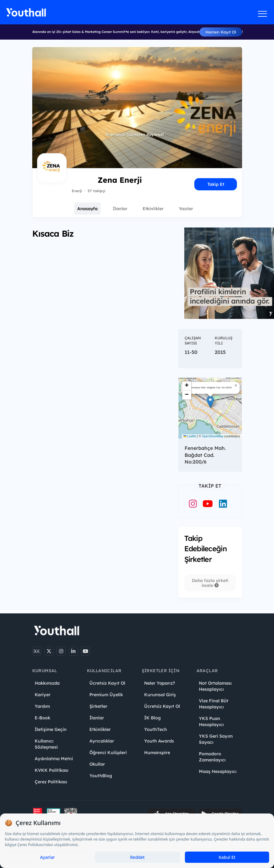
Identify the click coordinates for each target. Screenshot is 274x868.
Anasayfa (87, 209)
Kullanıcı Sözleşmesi (46, 744)
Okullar (97, 764)
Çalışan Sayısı (193, 340)
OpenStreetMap (213, 436)
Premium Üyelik (106, 695)
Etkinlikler (153, 209)
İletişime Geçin (51, 729)
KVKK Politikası (52, 770)
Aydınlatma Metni (54, 759)
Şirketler (98, 706)
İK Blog (152, 718)
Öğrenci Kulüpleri (108, 753)
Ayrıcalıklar (102, 741)
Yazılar (186, 209)
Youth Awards (159, 741)
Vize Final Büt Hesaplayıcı (214, 704)
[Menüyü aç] (263, 14)
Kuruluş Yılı (224, 340)
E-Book (42, 718)
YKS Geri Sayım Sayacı (216, 739)
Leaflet (190, 436)
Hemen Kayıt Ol (221, 32)
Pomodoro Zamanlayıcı (212, 757)
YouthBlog (101, 776)
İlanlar (120, 209)
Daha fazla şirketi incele (210, 583)
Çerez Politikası (51, 782)
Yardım (42, 706)
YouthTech (156, 729)
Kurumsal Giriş (160, 695)
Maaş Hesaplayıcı (218, 771)
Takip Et (216, 184)
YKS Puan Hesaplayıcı (211, 722)
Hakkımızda (47, 683)
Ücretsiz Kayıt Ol (107, 683)
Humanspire (157, 753)
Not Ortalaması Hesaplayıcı (215, 686)
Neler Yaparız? (160, 683)
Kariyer (43, 695)
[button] (210, 402)
